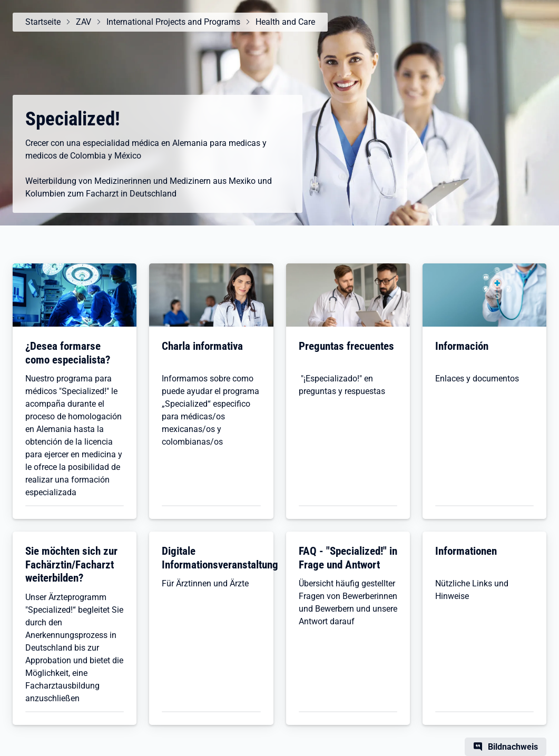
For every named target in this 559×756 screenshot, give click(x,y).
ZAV (84, 22)
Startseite (43, 22)
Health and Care (285, 22)
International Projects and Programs (173, 22)
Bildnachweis (513, 747)
